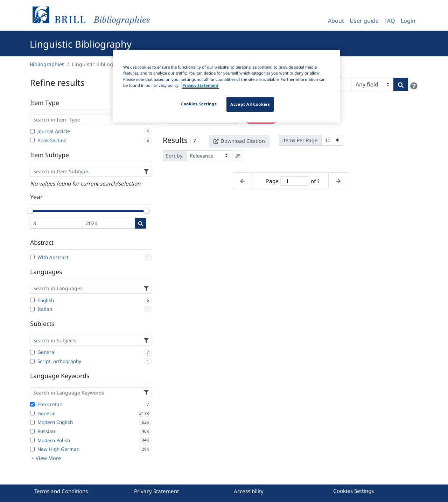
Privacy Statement (156, 491)
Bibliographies (47, 64)
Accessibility (249, 491)
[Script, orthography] (32, 361)
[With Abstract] (32, 257)
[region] (226, 86)
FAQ (390, 21)
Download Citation (239, 141)
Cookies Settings (353, 491)
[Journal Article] (32, 131)
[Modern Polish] (32, 440)
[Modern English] (32, 422)
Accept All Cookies (250, 104)
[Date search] (141, 223)
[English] (32, 300)
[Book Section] (32, 140)
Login (408, 21)
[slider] (30, 211)
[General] (32, 352)
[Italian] (32, 309)
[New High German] (32, 449)
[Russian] (32, 431)
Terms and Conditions (61, 491)
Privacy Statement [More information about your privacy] (200, 85)
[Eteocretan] (32, 404)
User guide (364, 21)
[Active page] (295, 181)
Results (175, 140)
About (336, 21)
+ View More (46, 458)
